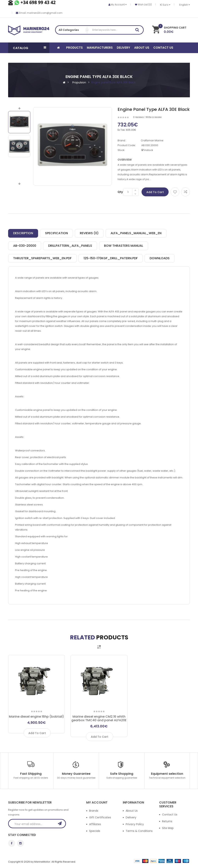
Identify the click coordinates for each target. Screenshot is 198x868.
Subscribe (61, 823)
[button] (29, 48)
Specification (56, 233)
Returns (167, 821)
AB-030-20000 (25, 246)
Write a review (154, 117)
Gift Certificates (100, 817)
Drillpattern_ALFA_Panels (70, 246)
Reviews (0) (89, 233)
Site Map (168, 828)
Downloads (160, 258)
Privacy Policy (135, 824)
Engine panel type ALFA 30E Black (114, 82)
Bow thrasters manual (124, 246)
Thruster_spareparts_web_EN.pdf (42, 258)
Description (23, 233)
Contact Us (170, 815)
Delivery (131, 817)
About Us (132, 811)
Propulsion (79, 82)
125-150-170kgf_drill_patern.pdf (111, 258)
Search (138, 31)
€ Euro (165, 5)
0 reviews (138, 117)
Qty (120, 192)
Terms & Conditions (139, 831)
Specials (95, 831)
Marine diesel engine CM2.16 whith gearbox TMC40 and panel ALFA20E (99, 718)
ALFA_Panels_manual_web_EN (136, 233)
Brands (94, 811)
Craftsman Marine (152, 140)
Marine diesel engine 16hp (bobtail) (36, 717)
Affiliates (95, 824)
